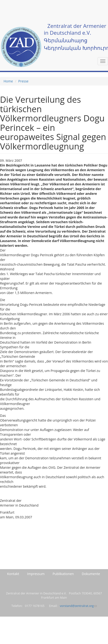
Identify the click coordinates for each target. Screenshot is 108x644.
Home (8, 81)
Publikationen (63, 574)
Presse (23, 81)
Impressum (36, 574)
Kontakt (13, 574)
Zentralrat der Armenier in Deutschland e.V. (75, 29)
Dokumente (91, 574)
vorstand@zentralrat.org (78, 606)
